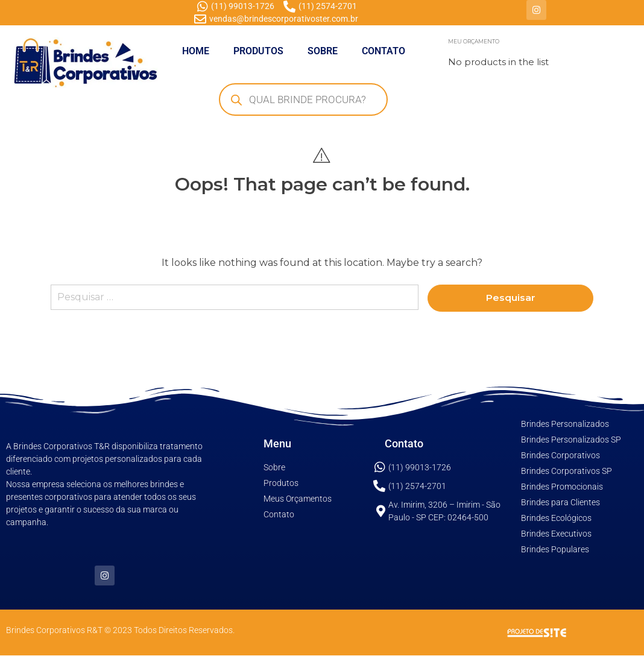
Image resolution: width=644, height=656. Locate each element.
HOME (196, 51)
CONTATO (384, 51)
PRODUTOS (258, 51)
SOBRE (323, 51)
